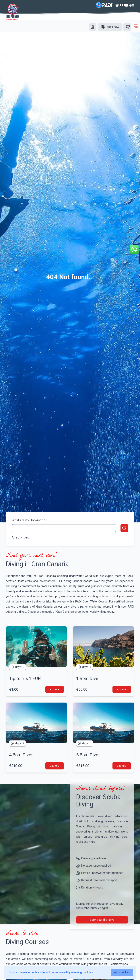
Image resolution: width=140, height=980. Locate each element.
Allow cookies (122, 972)
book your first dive (102, 920)
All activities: (21, 537)
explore (55, 689)
